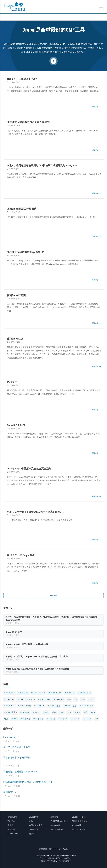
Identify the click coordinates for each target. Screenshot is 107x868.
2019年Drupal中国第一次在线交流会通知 (29, 468)
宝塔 (69, 699)
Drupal (52, 858)
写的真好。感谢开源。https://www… (21, 772)
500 (96, 719)
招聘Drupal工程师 (17, 295)
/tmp (61, 712)
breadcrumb (86, 706)
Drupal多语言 (11, 712)
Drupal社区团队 (79, 817)
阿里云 (48, 861)
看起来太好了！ (11, 792)
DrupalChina (58, 855)
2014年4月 (75, 719)
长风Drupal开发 (79, 829)
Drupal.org (12, 817)
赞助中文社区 (55, 849)
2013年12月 (38, 719)
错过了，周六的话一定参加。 (18, 747)
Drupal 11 (70, 693)
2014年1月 (51, 719)
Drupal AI (9, 699)
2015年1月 (87, 719)
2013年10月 (25, 719)
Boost (91, 699)
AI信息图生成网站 (80, 821)
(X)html (36, 712)
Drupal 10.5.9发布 (14, 632)
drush (77, 712)
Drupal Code (13, 834)
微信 (54, 712)
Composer (10, 693)
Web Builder (77, 825)
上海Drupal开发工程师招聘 (22, 209)
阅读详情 (95, 107)
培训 (6, 719)
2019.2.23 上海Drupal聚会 (21, 555)
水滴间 (10, 825)
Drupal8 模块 (25, 706)
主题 (75, 706)
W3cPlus (11, 821)
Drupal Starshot (26, 699)
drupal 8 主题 (54, 706)
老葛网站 (11, 829)
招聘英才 (12, 382)
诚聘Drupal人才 (15, 339)
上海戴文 (54, 817)
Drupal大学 (34, 817)
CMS (69, 712)
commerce (10, 706)
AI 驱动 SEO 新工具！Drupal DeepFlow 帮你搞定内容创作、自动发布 (37, 657)
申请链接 (43, 849)
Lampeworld (9, 737)
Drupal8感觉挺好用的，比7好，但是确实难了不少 (28, 782)
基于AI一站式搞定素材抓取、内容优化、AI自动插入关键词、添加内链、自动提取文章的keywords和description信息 (51, 618)
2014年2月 (63, 719)
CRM (83, 699)
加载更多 (53, 596)
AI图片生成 (34, 829)
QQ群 (65, 849)
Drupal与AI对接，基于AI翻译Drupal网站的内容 (27, 644)
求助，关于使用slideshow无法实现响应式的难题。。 (36, 512)
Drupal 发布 (44, 699)
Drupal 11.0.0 (84, 693)
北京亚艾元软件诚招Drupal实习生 (25, 252)
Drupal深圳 (59, 699)
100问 (93, 712)
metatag (25, 712)
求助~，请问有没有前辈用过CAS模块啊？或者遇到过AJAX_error (42, 165)
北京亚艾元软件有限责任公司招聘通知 (28, 122)
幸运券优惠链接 (65, 861)
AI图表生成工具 (36, 825)
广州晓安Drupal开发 (59, 821)
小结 (76, 699)
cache (46, 712)
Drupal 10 (23, 693)
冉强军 (32, 834)
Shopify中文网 (57, 829)
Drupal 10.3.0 (55, 693)
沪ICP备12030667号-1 (63, 858)
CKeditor (39, 706)
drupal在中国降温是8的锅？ (22, 79)
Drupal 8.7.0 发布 (16, 425)
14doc (14, 719)
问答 (85, 712)
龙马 (31, 821)
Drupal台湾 (55, 825)
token (67, 706)
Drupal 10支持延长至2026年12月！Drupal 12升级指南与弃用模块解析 (37, 669)
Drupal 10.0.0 (38, 693)
